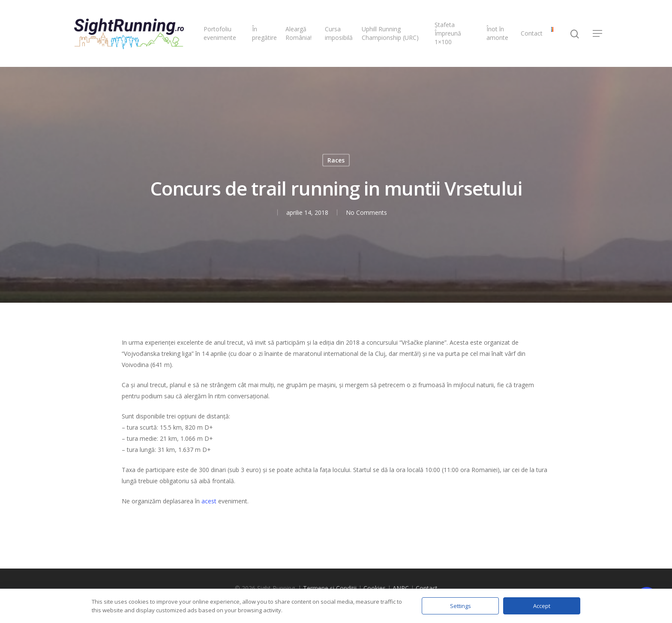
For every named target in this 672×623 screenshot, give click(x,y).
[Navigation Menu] (598, 33)
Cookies (375, 588)
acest (209, 501)
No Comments (366, 212)
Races (336, 160)
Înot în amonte (497, 33)
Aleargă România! (298, 33)
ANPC (401, 588)
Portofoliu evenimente (220, 33)
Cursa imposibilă (339, 33)
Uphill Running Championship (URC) (390, 33)
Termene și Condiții (330, 588)
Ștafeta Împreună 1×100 (448, 33)
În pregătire (264, 33)
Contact (532, 33)
